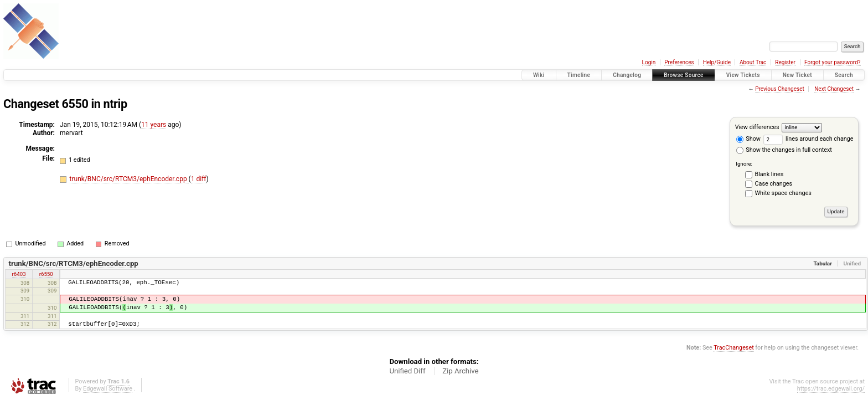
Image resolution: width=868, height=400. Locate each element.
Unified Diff (407, 371)
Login (649, 62)
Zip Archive (460, 371)
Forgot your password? (833, 62)
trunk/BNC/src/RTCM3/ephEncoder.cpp (129, 179)
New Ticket (797, 75)
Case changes (774, 184)
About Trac (753, 62)
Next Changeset (834, 89)
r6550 (46, 274)
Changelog (627, 75)
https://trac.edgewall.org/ (831, 389)
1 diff (199, 179)
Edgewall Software (108, 389)
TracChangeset (733, 348)
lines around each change (808, 139)
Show (748, 139)
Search (844, 75)
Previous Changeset (780, 89)
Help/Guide (717, 62)
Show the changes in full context (784, 150)
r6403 (19, 274)
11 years (154, 125)
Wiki (539, 75)
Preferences (679, 62)
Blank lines (769, 174)
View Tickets (743, 75)
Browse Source (684, 75)
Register (785, 62)
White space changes (783, 193)
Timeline (579, 75)
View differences (757, 127)
